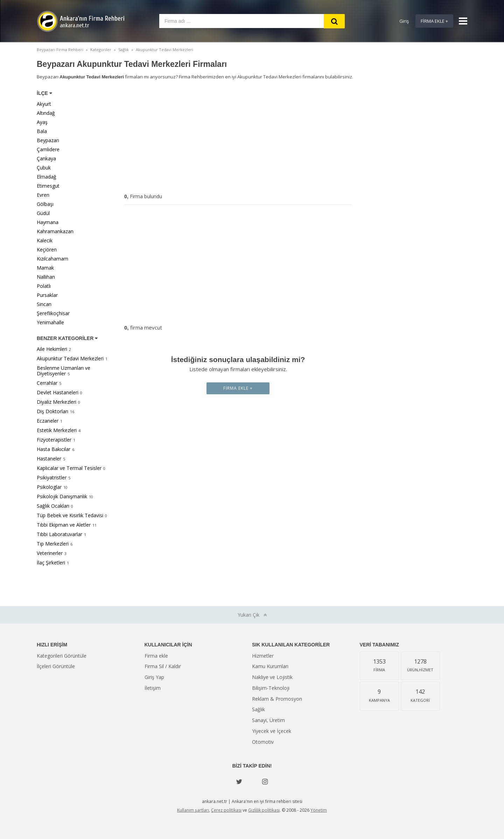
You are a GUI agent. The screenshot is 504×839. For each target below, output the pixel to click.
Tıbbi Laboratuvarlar (59, 534)
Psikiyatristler (52, 477)
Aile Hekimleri (52, 349)
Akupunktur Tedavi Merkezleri (70, 358)
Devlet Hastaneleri (58, 392)
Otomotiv (263, 742)
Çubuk (44, 168)
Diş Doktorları (52, 411)
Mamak (45, 268)
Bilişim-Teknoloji (271, 688)
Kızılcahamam (52, 259)
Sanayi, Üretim (268, 720)
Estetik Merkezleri (57, 430)
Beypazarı (48, 140)
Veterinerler (50, 553)
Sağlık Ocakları (53, 506)
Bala (42, 131)
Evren (43, 195)
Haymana (48, 222)
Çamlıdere (48, 149)
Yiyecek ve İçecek (272, 731)
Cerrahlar (47, 383)
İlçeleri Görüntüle (56, 666)
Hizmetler (263, 656)
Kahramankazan (55, 231)
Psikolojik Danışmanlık (62, 496)
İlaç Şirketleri (51, 563)
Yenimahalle (50, 322)
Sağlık (258, 709)
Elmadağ (47, 177)
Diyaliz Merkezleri (57, 402)
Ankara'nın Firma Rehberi (80, 21)
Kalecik (45, 240)
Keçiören (47, 249)
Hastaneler (49, 459)
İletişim (153, 688)
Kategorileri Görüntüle (62, 656)
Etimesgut (48, 186)
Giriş (404, 21)
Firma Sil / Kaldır (163, 666)
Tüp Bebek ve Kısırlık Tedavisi (70, 515)
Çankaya (46, 158)
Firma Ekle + (434, 21)
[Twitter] (239, 782)
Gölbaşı (45, 204)
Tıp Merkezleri (53, 544)
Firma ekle (156, 656)
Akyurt (44, 104)
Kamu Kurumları (270, 666)
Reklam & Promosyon (277, 699)
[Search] (334, 21)
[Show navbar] (460, 21)
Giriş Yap (154, 677)
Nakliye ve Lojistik (272, 677)
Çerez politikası (226, 810)
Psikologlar (49, 487)
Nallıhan (46, 277)
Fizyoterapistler (54, 440)
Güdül (43, 213)
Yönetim (319, 810)
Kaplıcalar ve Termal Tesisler (69, 468)
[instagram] (265, 782)
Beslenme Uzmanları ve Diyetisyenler (64, 371)
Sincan (44, 304)
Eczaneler (48, 421)
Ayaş (42, 122)
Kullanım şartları (193, 810)
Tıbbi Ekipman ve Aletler (64, 525)
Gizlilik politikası (264, 810)
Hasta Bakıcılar (54, 449)
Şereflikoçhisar (53, 313)
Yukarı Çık (252, 615)
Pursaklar (47, 295)
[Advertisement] (238, 138)
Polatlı (44, 286)
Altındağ (46, 113)
